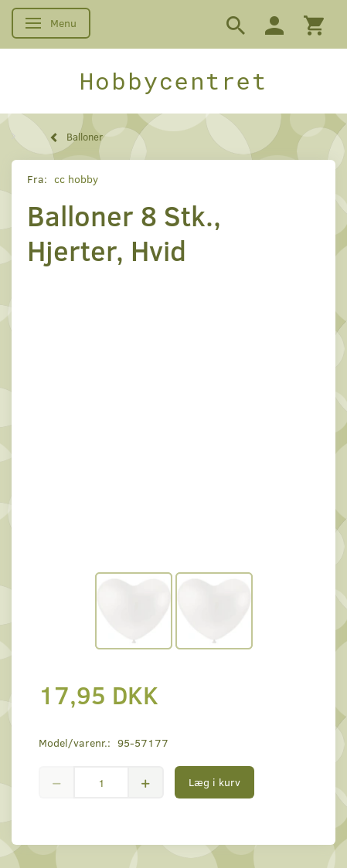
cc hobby (76, 179)
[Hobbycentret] (173, 81)
